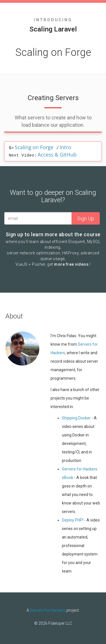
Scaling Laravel (53, 29)
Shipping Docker (76, 418)
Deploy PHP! (73, 520)
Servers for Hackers (48, 610)
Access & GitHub (57, 155)
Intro (65, 147)
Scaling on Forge (34, 147)
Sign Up (86, 218)
